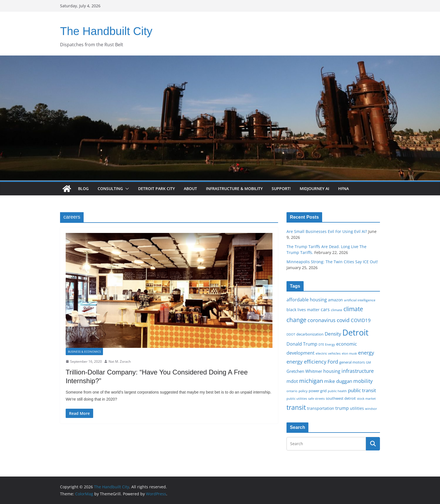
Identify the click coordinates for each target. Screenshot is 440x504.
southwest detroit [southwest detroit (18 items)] (341, 398)
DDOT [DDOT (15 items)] (291, 334)
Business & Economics (84, 352)
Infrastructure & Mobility (234, 189)
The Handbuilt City (106, 31)
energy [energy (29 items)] (366, 353)
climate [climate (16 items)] (337, 310)
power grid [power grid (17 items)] (318, 391)
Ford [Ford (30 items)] (333, 361)
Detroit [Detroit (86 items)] (355, 332)
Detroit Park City (156, 189)
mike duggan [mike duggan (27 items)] (338, 381)
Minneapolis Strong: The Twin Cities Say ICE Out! (332, 262)
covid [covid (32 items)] (343, 320)
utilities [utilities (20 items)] (357, 408)
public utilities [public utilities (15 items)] (297, 398)
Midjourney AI (314, 189)
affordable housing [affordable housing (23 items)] (307, 300)
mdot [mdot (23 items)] (292, 381)
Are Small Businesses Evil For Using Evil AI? (327, 231)
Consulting (110, 189)
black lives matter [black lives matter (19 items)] (303, 310)
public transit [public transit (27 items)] (362, 390)
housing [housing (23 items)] (332, 371)
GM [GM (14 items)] (368, 362)
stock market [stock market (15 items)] (366, 398)
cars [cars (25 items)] (325, 309)
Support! (281, 189)
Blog (83, 189)
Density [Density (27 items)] (333, 334)
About (190, 189)
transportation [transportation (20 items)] (321, 408)
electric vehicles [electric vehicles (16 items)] (328, 353)
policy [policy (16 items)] (303, 391)
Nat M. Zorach (120, 361)
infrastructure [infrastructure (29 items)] (358, 371)
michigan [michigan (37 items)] (311, 381)
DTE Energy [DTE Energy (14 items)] (327, 345)
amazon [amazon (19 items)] (335, 300)
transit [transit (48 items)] (296, 407)
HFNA (343, 189)
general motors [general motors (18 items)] (352, 362)
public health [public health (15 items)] (337, 391)
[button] (126, 189)
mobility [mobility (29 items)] (363, 381)
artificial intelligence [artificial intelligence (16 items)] (360, 300)
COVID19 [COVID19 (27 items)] (361, 320)
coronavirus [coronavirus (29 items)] (322, 320)
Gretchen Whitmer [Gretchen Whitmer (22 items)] (304, 371)
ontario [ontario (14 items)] (292, 391)
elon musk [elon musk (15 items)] (349, 353)
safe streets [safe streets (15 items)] (316, 398)
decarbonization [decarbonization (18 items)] (310, 334)
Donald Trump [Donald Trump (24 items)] (302, 344)
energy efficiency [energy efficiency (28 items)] (306, 362)
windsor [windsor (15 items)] (371, 409)
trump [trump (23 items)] (342, 408)
